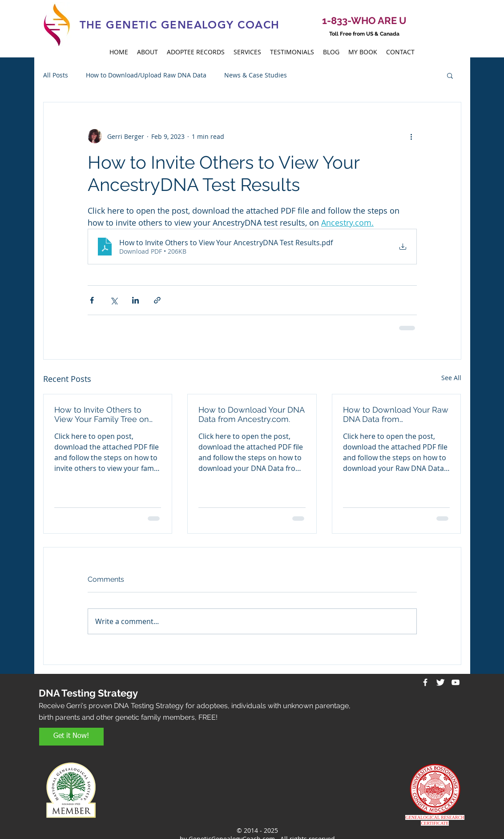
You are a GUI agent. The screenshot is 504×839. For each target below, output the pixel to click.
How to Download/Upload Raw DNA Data (146, 75)
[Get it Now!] (71, 737)
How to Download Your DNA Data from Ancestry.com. (251, 414)
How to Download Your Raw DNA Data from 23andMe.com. (396, 414)
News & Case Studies (256, 75)
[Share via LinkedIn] (135, 300)
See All (451, 378)
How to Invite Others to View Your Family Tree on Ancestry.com (102, 414)
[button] (450, 75)
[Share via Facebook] (92, 300)
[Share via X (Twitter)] (114, 300)
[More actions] (411, 136)
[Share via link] (157, 300)
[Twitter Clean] (440, 682)
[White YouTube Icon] (456, 682)
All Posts (56, 75)
